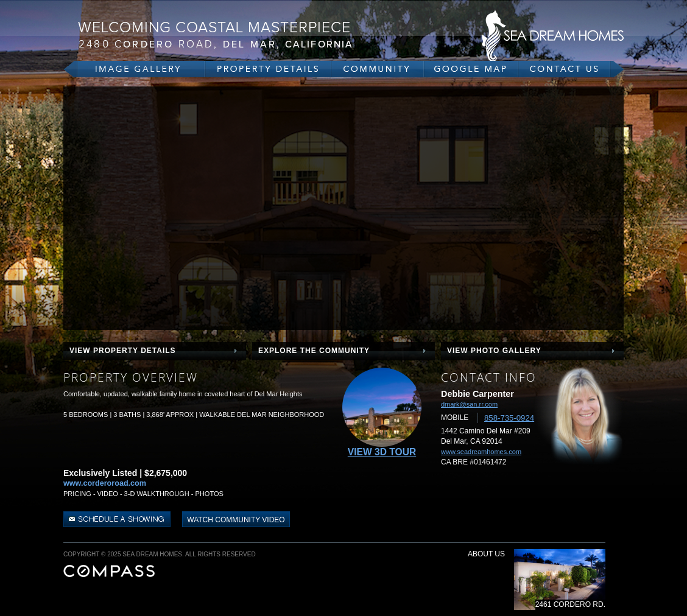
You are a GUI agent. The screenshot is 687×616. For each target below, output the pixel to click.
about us (486, 554)
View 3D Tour (382, 452)
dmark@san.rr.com (469, 404)
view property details (123, 351)
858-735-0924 (509, 418)
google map (471, 69)
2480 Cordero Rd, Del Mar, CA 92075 (228, 35)
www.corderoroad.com (105, 483)
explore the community (314, 351)
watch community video (236, 520)
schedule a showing (118, 519)
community (378, 69)
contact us (571, 69)
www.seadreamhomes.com (481, 452)
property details (268, 69)
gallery (134, 69)
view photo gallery (494, 351)
